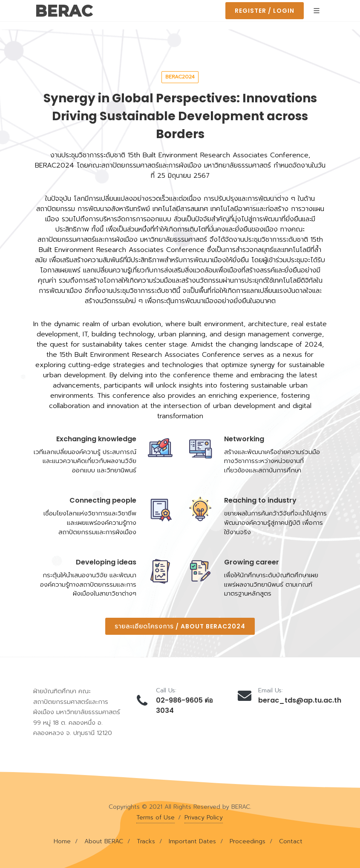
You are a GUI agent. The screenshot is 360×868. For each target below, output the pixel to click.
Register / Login (265, 11)
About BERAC (104, 841)
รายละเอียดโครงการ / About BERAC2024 (180, 626)
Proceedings (248, 841)
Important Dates (192, 841)
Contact (291, 841)
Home (62, 841)
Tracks (146, 841)
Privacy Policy (204, 817)
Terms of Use (156, 817)
